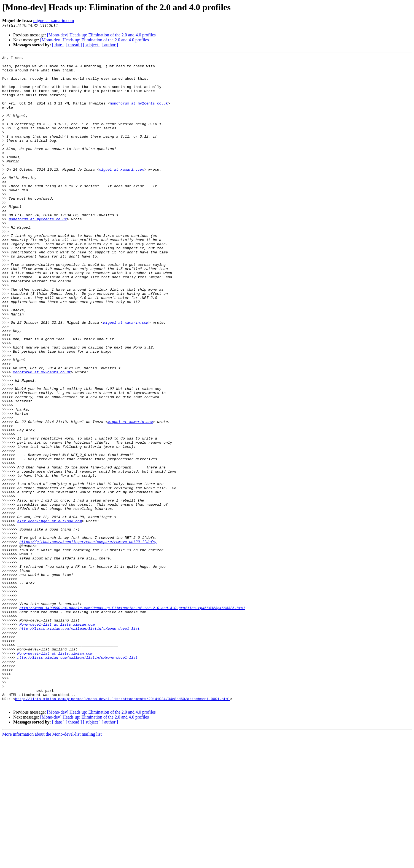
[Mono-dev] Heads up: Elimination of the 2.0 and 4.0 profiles (101, 35)
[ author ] (110, 45)
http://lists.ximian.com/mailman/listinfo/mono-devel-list (80, 743)
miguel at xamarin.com (53, 21)
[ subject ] (92, 45)
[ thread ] (74, 45)
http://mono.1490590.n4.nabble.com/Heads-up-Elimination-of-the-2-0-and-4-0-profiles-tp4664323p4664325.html (132, 719)
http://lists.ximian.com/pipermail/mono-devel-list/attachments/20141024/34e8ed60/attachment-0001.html (123, 828)
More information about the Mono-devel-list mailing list (52, 863)
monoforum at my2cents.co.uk (139, 113)
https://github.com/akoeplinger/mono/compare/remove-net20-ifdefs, (88, 639)
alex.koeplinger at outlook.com (50, 614)
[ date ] (58, 45)
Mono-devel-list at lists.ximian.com (57, 738)
